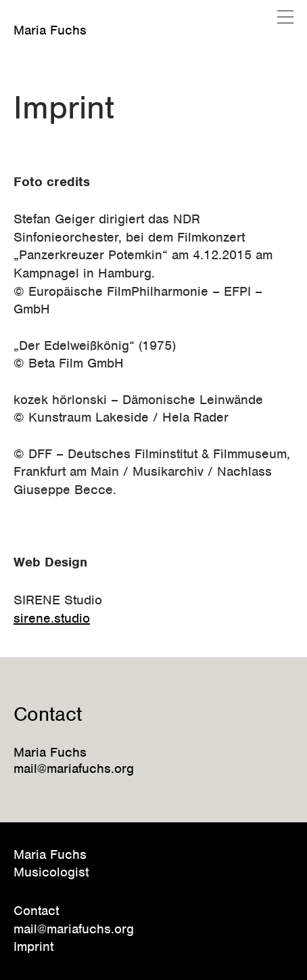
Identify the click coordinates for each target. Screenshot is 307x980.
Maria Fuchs (50, 30)
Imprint (33, 946)
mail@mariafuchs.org (74, 929)
